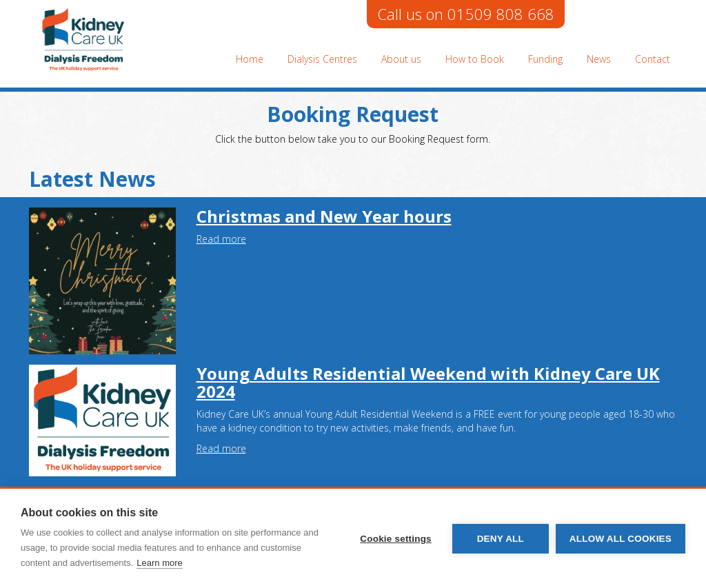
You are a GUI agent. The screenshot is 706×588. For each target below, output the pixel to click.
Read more (221, 239)
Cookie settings (396, 539)
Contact (653, 59)
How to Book (475, 59)
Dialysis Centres (322, 59)
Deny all (501, 539)
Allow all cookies (621, 539)
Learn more (159, 563)
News (599, 59)
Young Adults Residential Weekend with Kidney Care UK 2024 (428, 382)
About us (401, 59)
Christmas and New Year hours (324, 216)
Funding (545, 59)
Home (250, 59)
